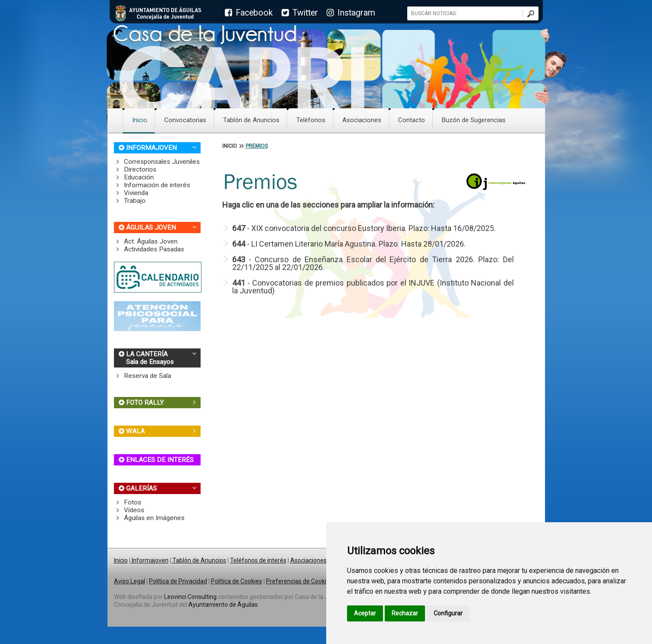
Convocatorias (185, 120)
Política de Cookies (237, 581)
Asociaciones (362, 120)
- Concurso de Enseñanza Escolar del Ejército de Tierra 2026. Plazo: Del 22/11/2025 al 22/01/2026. (373, 263)
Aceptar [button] (365, 613)
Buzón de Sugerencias (474, 120)
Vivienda (131, 193)
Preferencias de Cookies (299, 581)
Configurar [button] (448, 613)
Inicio (140, 120)
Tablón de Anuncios (251, 120)
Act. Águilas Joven (146, 241)
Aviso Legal (130, 581)
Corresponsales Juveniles (157, 162)
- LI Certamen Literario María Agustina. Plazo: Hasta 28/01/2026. (349, 244)
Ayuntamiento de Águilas (223, 605)
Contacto (412, 120)
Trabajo (130, 201)
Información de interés (152, 185)
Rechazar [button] (405, 613)
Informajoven (149, 560)
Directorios (135, 169)
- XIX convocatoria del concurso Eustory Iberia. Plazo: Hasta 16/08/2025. (364, 228)
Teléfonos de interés (258, 560)
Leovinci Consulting (190, 597)
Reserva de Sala (143, 376)
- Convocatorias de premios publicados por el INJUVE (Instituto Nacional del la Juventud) (373, 287)
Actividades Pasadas (149, 249)
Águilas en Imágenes (149, 518)
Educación (134, 177)
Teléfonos (311, 120)
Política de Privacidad (178, 581)
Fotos (128, 502)
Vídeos (129, 510)
